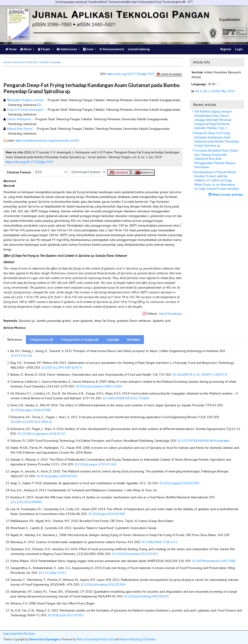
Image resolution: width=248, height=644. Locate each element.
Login (239, 49)
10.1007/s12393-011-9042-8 (31, 422)
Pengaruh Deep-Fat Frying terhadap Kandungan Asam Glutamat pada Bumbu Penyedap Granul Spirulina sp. (216, 139)
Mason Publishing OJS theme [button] (138, 639)
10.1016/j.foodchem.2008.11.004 (99, 386)
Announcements (112, 49)
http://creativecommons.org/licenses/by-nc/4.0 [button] (47, 140)
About (26, 49)
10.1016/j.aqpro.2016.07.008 (31, 410)
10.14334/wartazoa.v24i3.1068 (214, 561)
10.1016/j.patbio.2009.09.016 (57, 476)
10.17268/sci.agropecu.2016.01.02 (41, 434)
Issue (89, 49)
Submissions (67, 49)
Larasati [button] (56, 62)
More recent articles (226, 195)
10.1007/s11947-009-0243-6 (62, 367)
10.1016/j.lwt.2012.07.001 (66, 615)
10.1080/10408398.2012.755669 (126, 398)
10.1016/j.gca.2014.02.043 (107, 514)
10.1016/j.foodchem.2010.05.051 (135, 554)
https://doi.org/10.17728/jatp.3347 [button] (30, 162)
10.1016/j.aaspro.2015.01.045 (95, 464)
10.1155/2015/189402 (26, 502)
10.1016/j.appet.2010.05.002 (179, 483)
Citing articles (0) (41, 340)
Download (175, 314)
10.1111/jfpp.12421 (52, 573)
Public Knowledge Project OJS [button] (95, 639)
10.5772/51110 (21, 356)
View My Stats (26, 634)
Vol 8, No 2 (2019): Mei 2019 (215, 91)
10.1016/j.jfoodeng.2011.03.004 (103, 584)
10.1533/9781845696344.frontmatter (204, 441)
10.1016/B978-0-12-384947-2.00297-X (200, 374)
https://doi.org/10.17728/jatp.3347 (131, 74)
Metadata (134, 340)
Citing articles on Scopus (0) (80, 340)
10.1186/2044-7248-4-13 (159, 542)
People (44, 49)
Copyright (113, 340)
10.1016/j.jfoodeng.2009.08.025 (146, 596)
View (162, 314)
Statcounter (10, 634)
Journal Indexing (139, 49)
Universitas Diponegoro (45, 639)
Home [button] (7, 62)
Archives (19, 62)
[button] (5, 140)
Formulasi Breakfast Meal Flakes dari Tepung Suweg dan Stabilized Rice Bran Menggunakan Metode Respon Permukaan (216, 159)
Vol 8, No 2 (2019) (37, 62)
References (15, 340)
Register (226, 49)
